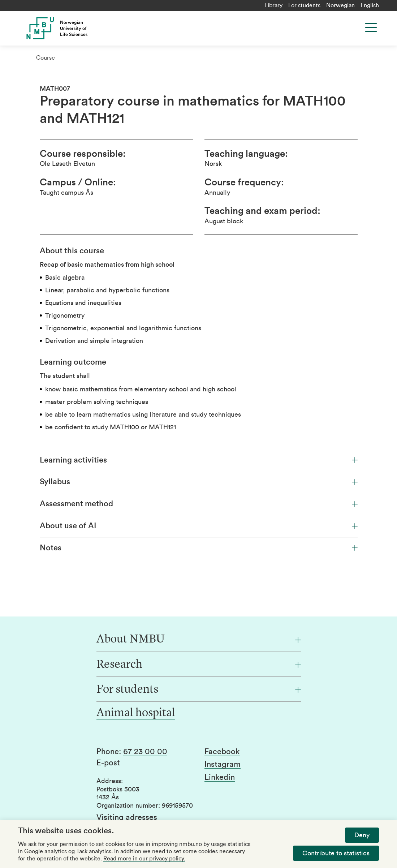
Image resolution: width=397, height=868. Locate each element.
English (370, 5)
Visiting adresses (127, 817)
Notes (199, 548)
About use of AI (199, 526)
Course (46, 58)
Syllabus (199, 482)
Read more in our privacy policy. (144, 859)
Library (273, 5)
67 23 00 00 (145, 752)
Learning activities (199, 460)
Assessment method (199, 504)
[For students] (199, 690)
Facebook (222, 752)
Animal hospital (136, 713)
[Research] (199, 665)
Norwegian (340, 5)
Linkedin (220, 777)
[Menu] (371, 27)
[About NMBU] (199, 640)
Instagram (223, 764)
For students (304, 5)
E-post (108, 763)
